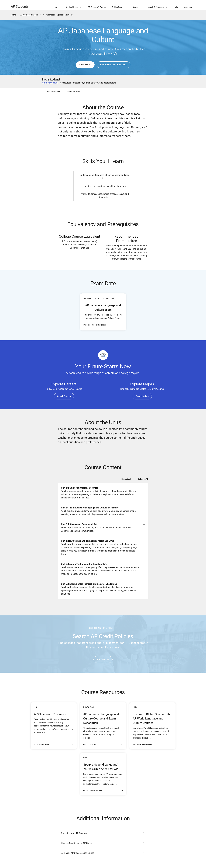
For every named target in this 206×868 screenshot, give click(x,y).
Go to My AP (85, 65)
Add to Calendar (99, 325)
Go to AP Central (50, 83)
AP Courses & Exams (29, 15)
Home (13, 15)
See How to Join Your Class (114, 65)
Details (87, 325)
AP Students (20, 7)
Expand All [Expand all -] (126, 479)
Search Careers (64, 396)
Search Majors (142, 396)
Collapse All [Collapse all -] (143, 479)
